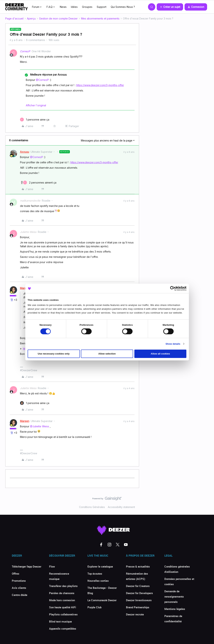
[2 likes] (38, 183)
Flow (52, 566)
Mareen (25, 288)
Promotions (19, 581)
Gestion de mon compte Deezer (58, 18)
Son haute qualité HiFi (63, 607)
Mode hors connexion (62, 600)
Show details (173, 344)
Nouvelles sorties (98, 581)
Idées (74, 7)
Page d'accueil (14, 18)
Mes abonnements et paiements (100, 18)
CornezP (25, 51)
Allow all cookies (160, 354)
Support (102, 7)
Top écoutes (95, 574)
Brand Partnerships (138, 607)
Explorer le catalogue (100, 566)
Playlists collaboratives (63, 614)
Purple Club (94, 607)
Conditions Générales (92, 507)
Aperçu (31, 18)
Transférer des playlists (63, 586)
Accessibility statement (121, 507)
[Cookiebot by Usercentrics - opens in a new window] (170, 288)
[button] (170, 7)
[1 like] (35, 120)
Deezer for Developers (139, 593)
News (63, 7)
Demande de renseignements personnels (174, 596)
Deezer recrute (135, 614)
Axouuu (25, 152)
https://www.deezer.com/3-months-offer (100, 85)
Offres (16, 574)
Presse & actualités (138, 566)
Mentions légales (175, 609)
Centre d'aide (20, 595)
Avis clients (19, 588)
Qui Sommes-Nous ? (123, 7)
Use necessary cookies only (54, 354)
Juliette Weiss (28, 232)
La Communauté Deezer (102, 600)
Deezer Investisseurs (139, 600)
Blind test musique (60, 621)
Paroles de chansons (62, 593)
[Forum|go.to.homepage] (17, 7)
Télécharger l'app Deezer (27, 566)
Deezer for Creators (138, 586)
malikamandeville (30, 201)
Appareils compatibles (63, 629)
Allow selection (107, 354)
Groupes (87, 7)
